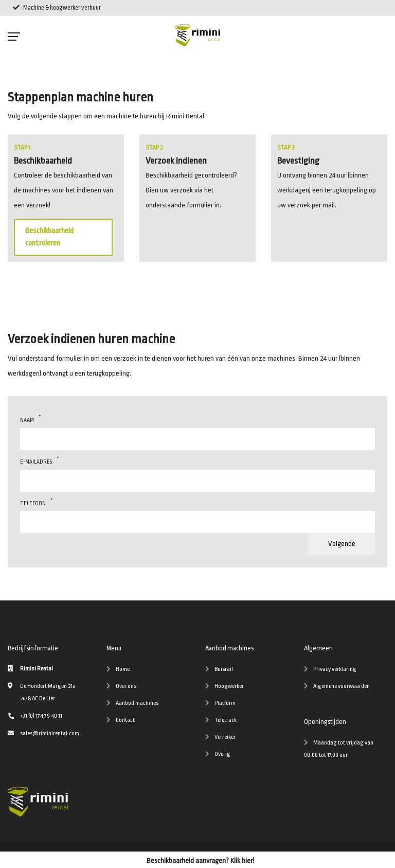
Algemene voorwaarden (342, 686)
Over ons (126, 686)
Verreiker (225, 737)
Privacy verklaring (335, 669)
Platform (225, 703)
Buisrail (224, 669)
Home (123, 669)
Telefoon (33, 502)
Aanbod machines (137, 703)
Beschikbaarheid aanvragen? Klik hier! (200, 861)
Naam (27, 419)
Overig (222, 754)
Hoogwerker (229, 686)
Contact (125, 720)
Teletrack (226, 720)
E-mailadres (36, 460)
